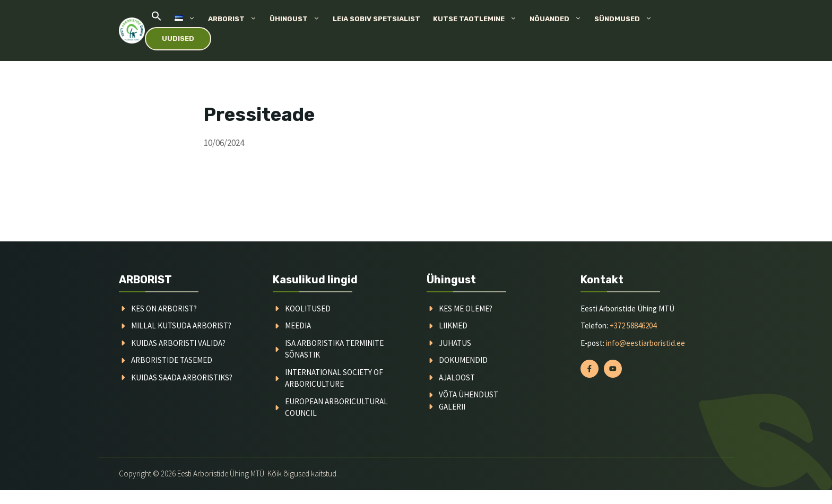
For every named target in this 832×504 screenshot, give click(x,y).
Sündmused (626, 19)
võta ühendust (469, 394)
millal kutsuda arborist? (181, 325)
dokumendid (463, 360)
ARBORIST (145, 280)
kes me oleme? (466, 309)
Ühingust (298, 19)
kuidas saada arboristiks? (182, 377)
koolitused (308, 309)
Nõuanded (559, 19)
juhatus (455, 343)
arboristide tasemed (172, 360)
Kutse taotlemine (478, 19)
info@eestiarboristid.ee (645, 343)
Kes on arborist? (164, 309)
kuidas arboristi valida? (178, 343)
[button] (157, 19)
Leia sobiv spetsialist (376, 19)
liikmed (453, 325)
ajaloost (457, 377)
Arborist (236, 19)
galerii (452, 407)
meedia (298, 325)
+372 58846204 (633, 325)
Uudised (178, 38)
